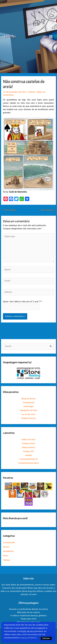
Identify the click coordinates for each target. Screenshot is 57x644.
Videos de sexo (28, 440)
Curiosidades (29, 403)
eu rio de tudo (28, 414)
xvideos (29, 455)
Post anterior (9, 210)
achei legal (29, 406)
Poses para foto (28, 619)
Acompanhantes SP (29, 459)
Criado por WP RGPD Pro (28, 638)
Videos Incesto (29, 448)
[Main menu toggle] (51, 37)
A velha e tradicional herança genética (28, 616)
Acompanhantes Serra (28, 463)
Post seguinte (48, 210)
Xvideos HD (28, 451)
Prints (6, 556)
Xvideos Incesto (29, 418)
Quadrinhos (8, 551)
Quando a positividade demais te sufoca (29, 609)
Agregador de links (28, 410)
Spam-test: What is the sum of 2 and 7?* (23, 302)
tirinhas (32, 92)
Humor (6, 547)
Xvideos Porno (29, 443)
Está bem (46, 638)
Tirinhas (7, 560)
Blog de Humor (29, 399)
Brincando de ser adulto (29, 612)
